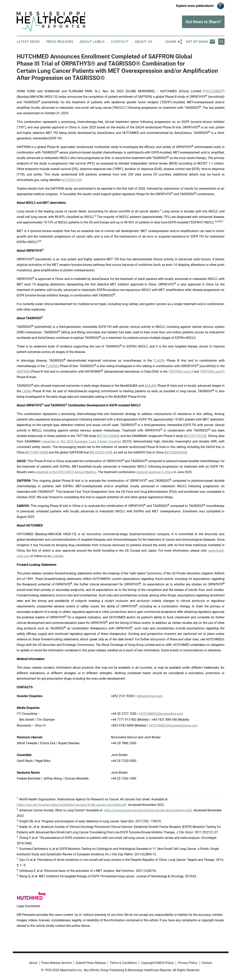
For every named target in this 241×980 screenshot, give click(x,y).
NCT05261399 (72, 180)
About (33, 963)
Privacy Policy (188, 963)
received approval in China (155, 472)
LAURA (27, 391)
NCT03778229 (195, 436)
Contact (120, 42)
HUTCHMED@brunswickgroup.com (173, 725)
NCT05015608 (37, 452)
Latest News (28, 42)
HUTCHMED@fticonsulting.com (161, 714)
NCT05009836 (176, 452)
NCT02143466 (108, 436)
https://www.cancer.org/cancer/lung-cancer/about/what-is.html (148, 810)
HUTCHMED (214, 91)
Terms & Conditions (123, 963)
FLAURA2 (52, 366)
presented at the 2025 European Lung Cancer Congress (81, 441)
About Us (144, 42)
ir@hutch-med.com (150, 696)
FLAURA (159, 361)
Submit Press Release (91, 963)
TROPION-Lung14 (181, 372)
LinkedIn (58, 556)
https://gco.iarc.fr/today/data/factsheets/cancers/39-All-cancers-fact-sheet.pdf (72, 805)
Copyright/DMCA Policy (157, 963)
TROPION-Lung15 (212, 372)
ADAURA (151, 386)
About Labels (92, 42)
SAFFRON (24, 372)
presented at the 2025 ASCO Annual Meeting (66, 472)
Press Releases (60, 42)
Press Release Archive (56, 963)
